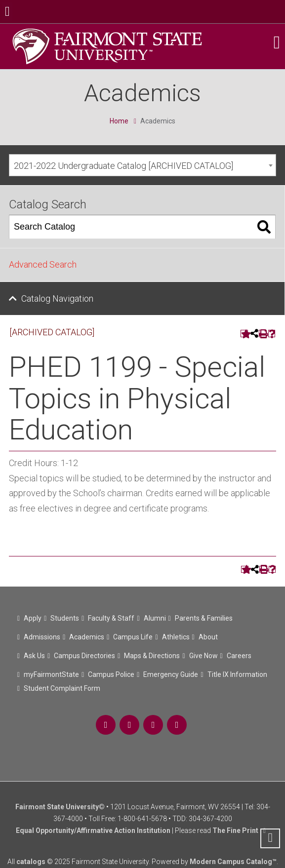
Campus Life (133, 637)
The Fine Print (235, 830)
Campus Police (111, 674)
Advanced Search (43, 264)
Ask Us (34, 656)
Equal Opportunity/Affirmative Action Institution (93, 830)
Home (119, 121)
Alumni (155, 618)
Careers (239, 656)
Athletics (176, 637)
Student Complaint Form (62, 688)
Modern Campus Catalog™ (233, 862)
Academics (87, 637)
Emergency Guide (171, 674)
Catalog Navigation (57, 298)
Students (65, 618)
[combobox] (142, 165)
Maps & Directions (152, 656)
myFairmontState (51, 674)
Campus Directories (84, 656)
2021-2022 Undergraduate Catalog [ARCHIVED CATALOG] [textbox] (123, 166)
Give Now (204, 656)
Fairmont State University (57, 807)
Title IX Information (237, 674)
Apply (33, 618)
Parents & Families (204, 618)
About (208, 637)
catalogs (31, 862)
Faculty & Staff (111, 618)
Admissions (42, 637)
